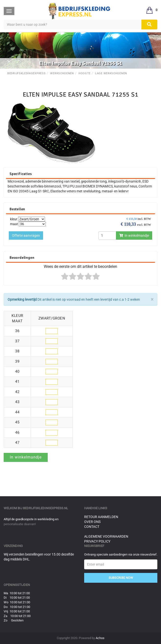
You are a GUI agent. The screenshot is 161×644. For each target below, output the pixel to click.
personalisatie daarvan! (20, 524)
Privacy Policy (97, 541)
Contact (92, 527)
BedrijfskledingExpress (26, 73)
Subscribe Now (121, 578)
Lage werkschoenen (111, 73)
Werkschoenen (62, 73)
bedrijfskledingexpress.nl (46, 508)
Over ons (92, 522)
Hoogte (85, 73)
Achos (100, 638)
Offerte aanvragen (26, 235)
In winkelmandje (134, 235)
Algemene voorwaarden (106, 536)
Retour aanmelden (101, 517)
